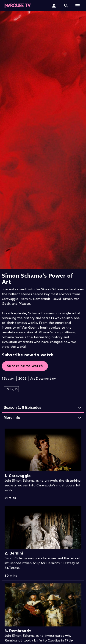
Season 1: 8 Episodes (43, 408)
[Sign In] (54, 6)
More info (43, 418)
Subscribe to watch (25, 366)
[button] (66, 6)
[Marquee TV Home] (18, 6)
